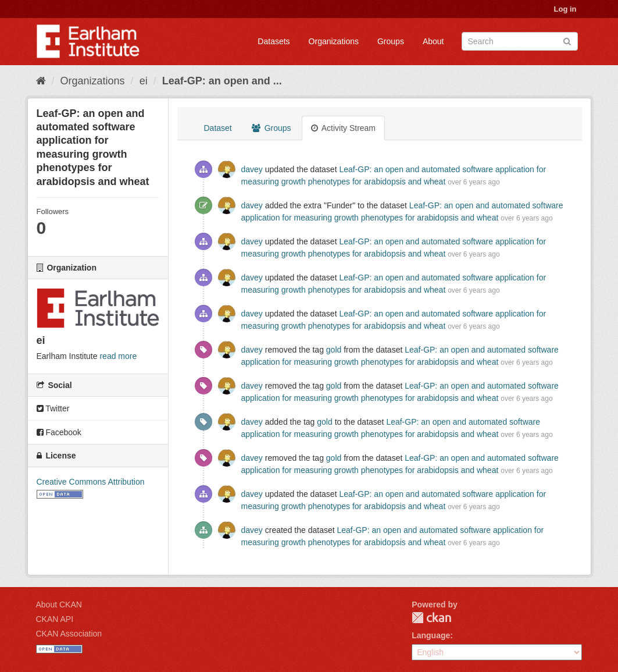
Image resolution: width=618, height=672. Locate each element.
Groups (391, 41)
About (433, 41)
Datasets (274, 41)
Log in (565, 9)
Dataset (218, 128)
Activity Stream (343, 128)
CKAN (431, 618)
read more (118, 356)
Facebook (59, 432)
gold (334, 350)
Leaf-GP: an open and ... (222, 81)
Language (431, 635)
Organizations (334, 41)
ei (144, 81)
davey (252, 169)
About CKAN (59, 605)
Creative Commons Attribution (91, 482)
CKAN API (55, 619)
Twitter (53, 408)
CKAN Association (69, 634)
